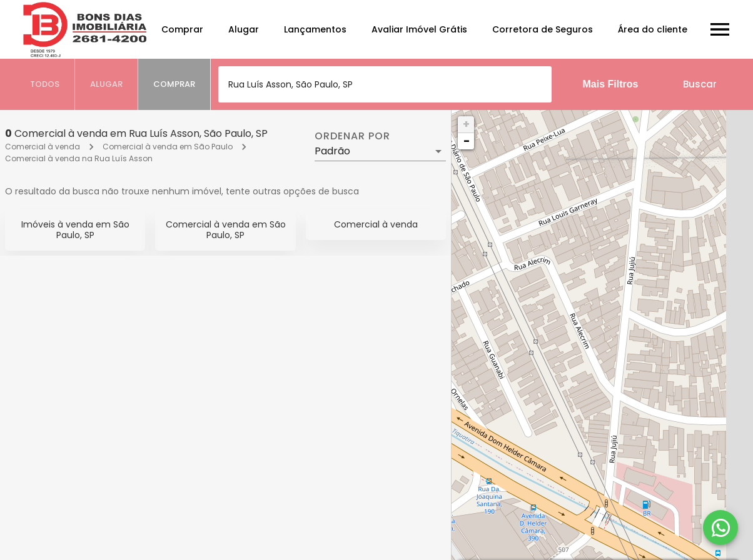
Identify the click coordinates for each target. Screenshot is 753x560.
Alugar (244, 29)
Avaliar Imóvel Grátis (419, 29)
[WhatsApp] (720, 527)
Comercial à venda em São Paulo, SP (226, 230)
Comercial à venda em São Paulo (168, 147)
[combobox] (385, 84)
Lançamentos (315, 29)
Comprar (182, 29)
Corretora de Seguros (543, 29)
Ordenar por (352, 136)
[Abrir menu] (720, 29)
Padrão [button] (332, 151)
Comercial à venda (43, 147)
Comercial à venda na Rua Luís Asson (79, 158)
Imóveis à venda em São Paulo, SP (75, 230)
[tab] (45, 84)
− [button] (467, 141)
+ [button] (466, 124)
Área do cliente (653, 29)
